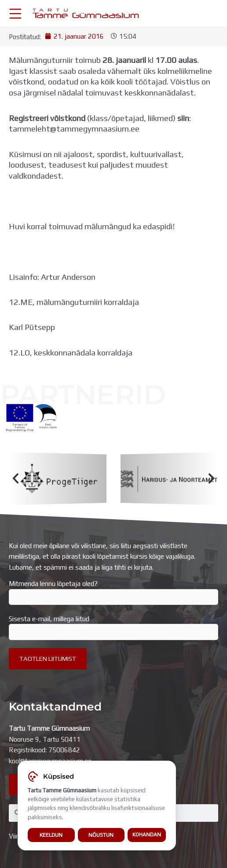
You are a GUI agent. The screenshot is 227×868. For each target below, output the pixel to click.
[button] (16, 478)
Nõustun (101, 835)
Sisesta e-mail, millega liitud (113, 627)
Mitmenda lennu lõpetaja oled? (113, 592)
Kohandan (147, 835)
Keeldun (51, 835)
